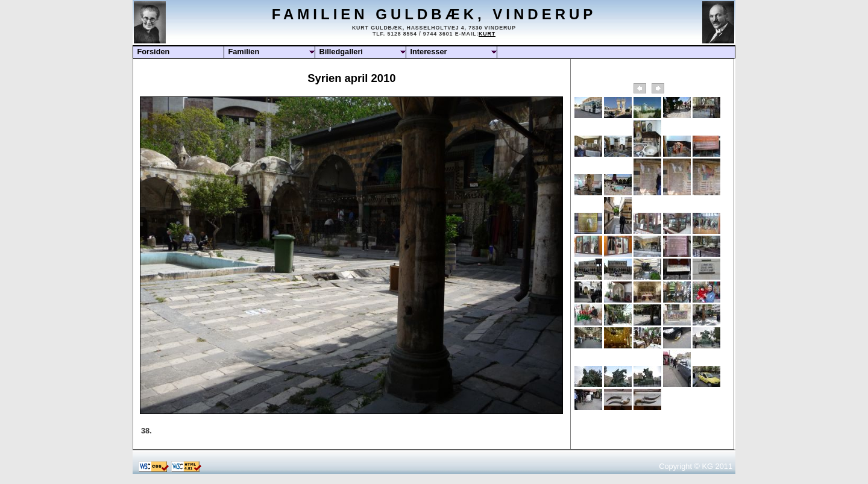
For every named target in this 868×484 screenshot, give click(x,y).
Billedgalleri (341, 52)
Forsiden (153, 52)
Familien (244, 52)
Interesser (428, 52)
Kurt (487, 34)
